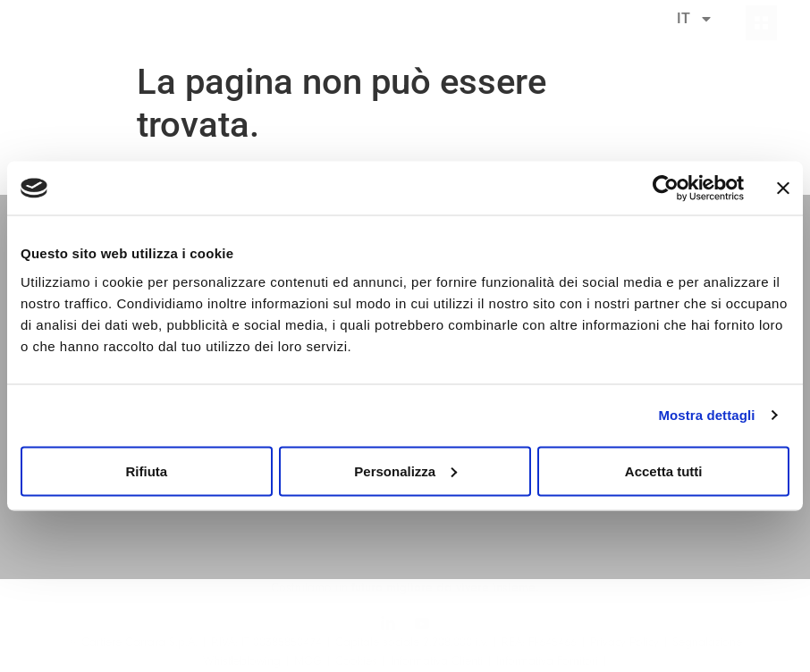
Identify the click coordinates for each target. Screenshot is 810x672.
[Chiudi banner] (783, 189)
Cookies (356, 661)
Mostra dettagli (706, 415)
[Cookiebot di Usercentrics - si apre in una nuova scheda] (666, 189)
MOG (308, 661)
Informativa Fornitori (547, 661)
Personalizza (405, 470)
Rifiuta (146, 470)
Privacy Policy (624, 643)
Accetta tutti (664, 470)
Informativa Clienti (437, 661)
